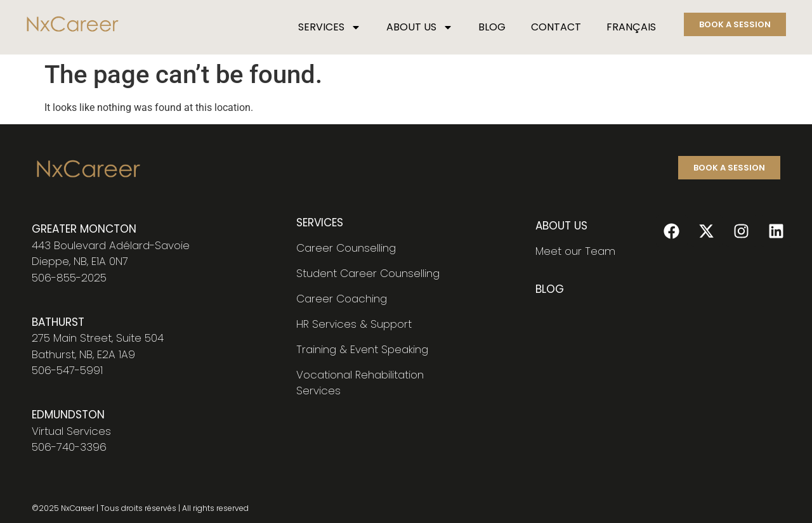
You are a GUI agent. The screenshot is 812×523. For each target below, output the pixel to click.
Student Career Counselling (368, 273)
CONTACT (556, 27)
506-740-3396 (69, 447)
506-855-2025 (69, 278)
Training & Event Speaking (362, 349)
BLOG (492, 27)
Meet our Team (575, 251)
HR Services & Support (354, 324)
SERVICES (330, 27)
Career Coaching (342, 299)
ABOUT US (420, 27)
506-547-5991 (67, 370)
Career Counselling (346, 248)
